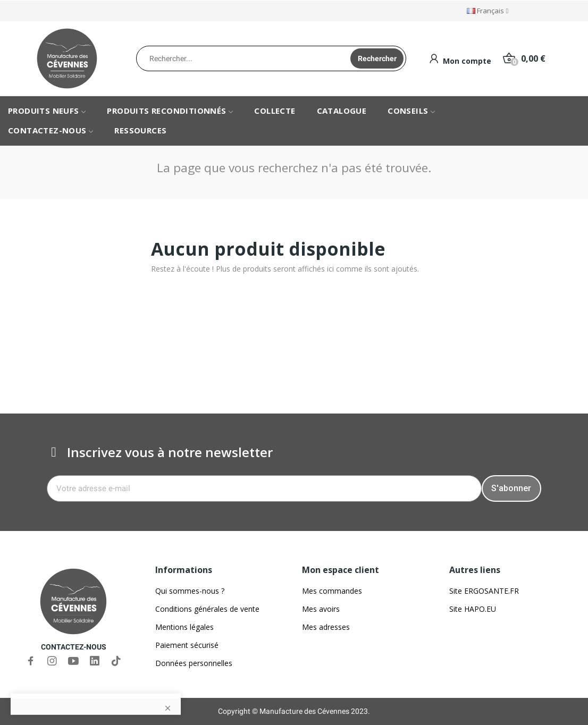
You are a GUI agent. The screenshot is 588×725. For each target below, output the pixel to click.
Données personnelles (194, 663)
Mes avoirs (321, 609)
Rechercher (377, 58)
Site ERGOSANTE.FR (484, 591)
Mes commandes (332, 591)
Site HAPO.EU (473, 609)
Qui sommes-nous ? (190, 591)
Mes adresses (326, 627)
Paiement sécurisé (187, 645)
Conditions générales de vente (207, 609)
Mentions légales (184, 627)
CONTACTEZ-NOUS (74, 647)
